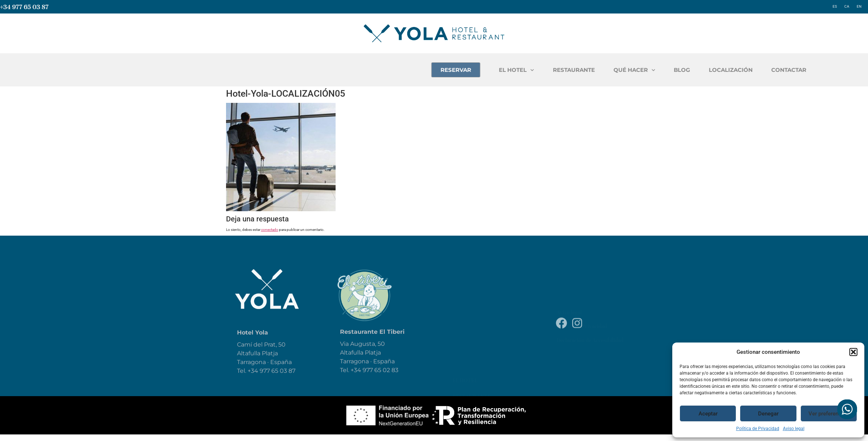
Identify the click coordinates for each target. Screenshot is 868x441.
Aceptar (708, 414)
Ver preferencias (829, 414)
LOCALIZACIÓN (819, 70)
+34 (357, 378)
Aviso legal (794, 429)
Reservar (466, 344)
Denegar (768, 414)
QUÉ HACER (723, 70)
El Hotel (465, 280)
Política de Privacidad (758, 429)
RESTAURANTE (662, 70)
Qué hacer (468, 312)
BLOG (770, 70)
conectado (270, 230)
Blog (459, 328)
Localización (472, 360)
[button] (853, 352)
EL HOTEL (605, 70)
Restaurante (472, 296)
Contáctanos (472, 376)
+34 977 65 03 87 (24, 7)
